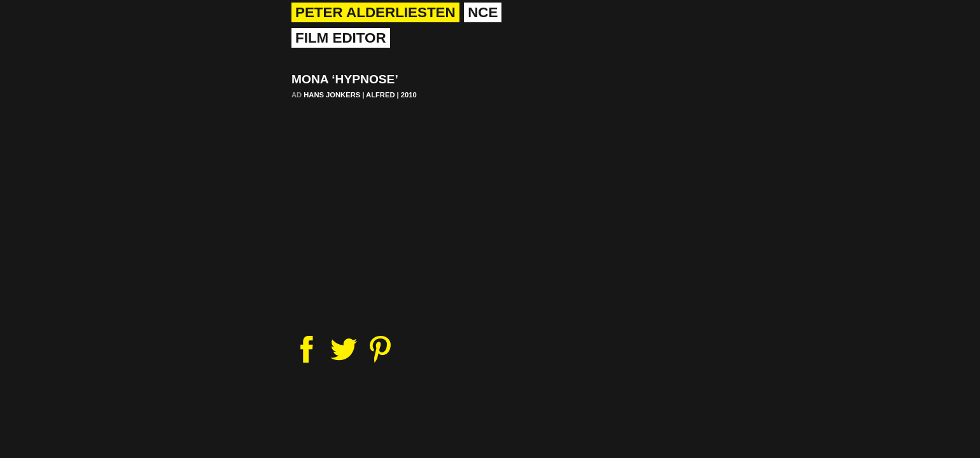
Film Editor (341, 38)
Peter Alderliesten (375, 12)
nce (483, 12)
